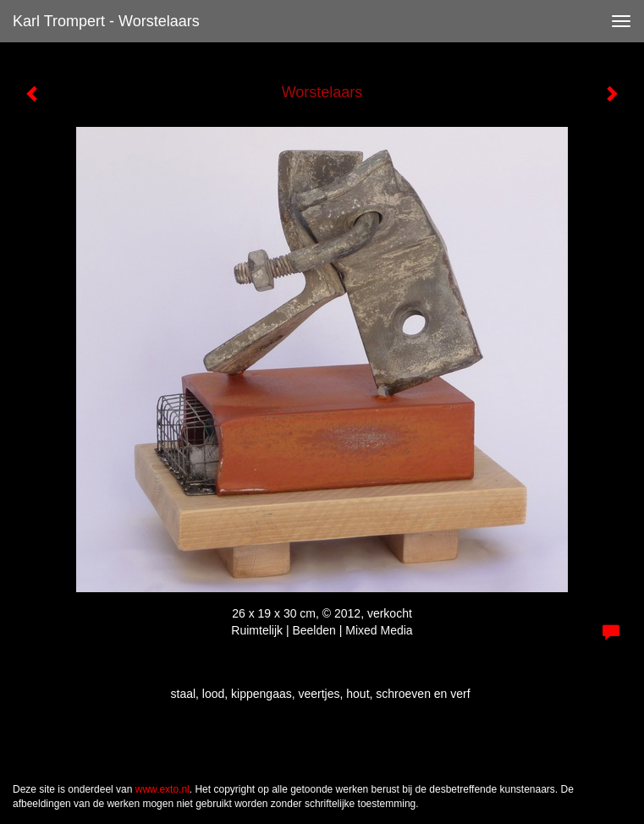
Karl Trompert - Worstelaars (106, 21)
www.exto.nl (162, 789)
